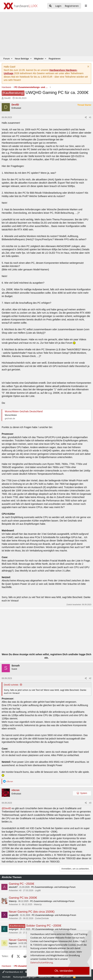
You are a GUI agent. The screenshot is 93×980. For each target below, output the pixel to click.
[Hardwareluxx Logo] (21, 6)
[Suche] (50, 6)
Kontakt (6, 977)
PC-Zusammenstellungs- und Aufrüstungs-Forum (53, 887)
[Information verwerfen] (88, 67)
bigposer (13, 943)
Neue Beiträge (22, 59)
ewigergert (14, 929)
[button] (12, 59)
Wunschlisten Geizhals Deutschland (24, 411)
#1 (90, 117)
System (84, 793)
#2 (90, 678)
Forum (7, 59)
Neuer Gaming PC (21, 940)
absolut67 (13, 887)
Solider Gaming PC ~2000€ (44, 926)
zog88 (38, 891)
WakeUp (13, 901)
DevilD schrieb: (11, 685)
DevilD (7, 98)
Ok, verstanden (64, 971)
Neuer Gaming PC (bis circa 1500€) (32, 912)
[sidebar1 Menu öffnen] (86, 6)
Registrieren (55, 59)
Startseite (66, 977)
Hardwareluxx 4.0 (13, 972)
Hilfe (56, 977)
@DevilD (6, 808)
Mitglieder (39, 59)
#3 (90, 803)
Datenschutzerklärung (42, 962)
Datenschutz (45, 977)
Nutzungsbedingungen (25, 977)
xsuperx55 (13, 915)
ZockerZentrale (42, 918)
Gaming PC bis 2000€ (23, 898)
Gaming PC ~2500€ (22, 884)
